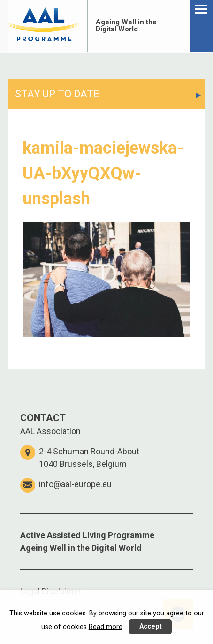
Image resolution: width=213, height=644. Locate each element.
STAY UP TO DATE (57, 94)
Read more (106, 627)
